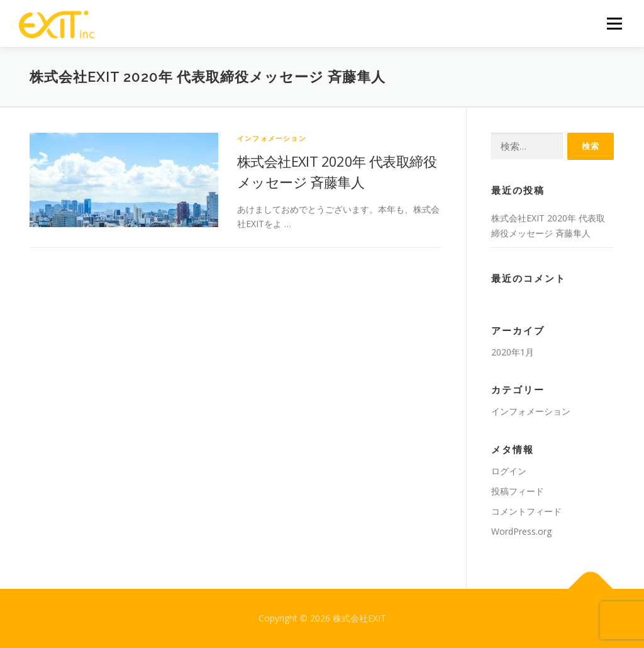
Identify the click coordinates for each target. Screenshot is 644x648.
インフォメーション (272, 138)
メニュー (614, 24)
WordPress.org (521, 531)
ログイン (509, 471)
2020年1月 (513, 352)
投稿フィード (518, 491)
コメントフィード (526, 511)
